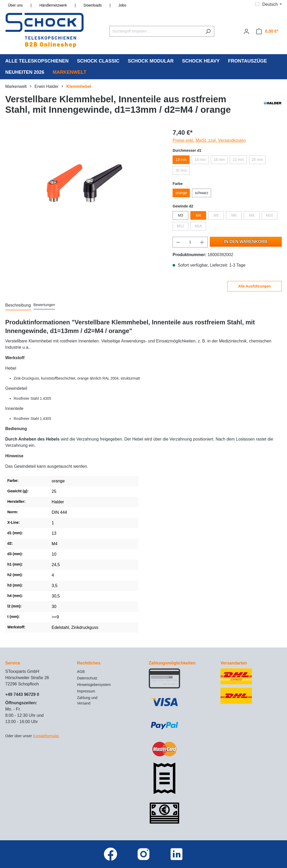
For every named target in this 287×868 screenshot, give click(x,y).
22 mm (238, 160)
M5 (216, 215)
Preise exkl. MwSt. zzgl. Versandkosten (209, 140)
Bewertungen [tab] (44, 305)
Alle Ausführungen (254, 286)
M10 (270, 215)
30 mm (181, 170)
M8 (252, 215)
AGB (81, 672)
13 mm (181, 160)
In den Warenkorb (246, 242)
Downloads (93, 5)
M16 (198, 226)
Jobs (122, 5)
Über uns (15, 5)
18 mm (219, 160)
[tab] (18, 306)
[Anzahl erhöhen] (202, 242)
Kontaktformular (46, 736)
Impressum (86, 691)
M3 (181, 215)
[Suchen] (208, 31)
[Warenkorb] (267, 31)
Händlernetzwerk (53, 5)
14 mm (200, 160)
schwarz (202, 193)
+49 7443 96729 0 (22, 694)
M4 (198, 215)
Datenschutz (87, 678)
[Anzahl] (190, 242)
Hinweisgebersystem (94, 685)
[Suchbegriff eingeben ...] (156, 31)
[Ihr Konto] (246, 31)
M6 (234, 215)
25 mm (258, 160)
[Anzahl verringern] (178, 242)
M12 (181, 226)
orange (181, 193)
